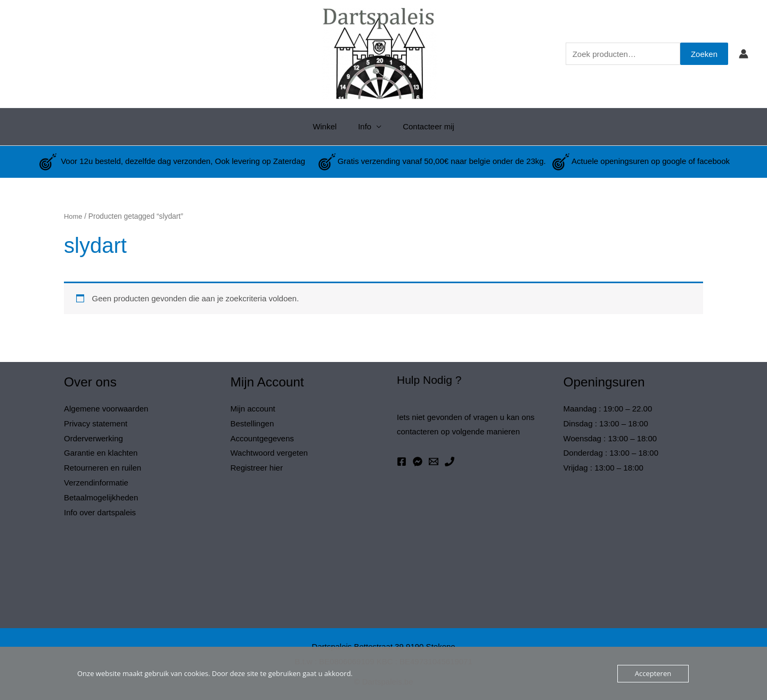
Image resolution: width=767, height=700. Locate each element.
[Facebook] (402, 462)
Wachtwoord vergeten (269, 453)
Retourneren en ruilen (103, 468)
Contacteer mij (423, 126)
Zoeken (704, 54)
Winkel (330, 126)
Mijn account (253, 409)
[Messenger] (418, 462)
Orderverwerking (93, 438)
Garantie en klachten (101, 453)
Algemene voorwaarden (106, 409)
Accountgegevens (262, 438)
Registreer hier (257, 468)
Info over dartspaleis (100, 512)
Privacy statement (96, 423)
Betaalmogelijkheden (101, 497)
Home (74, 216)
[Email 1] (434, 462)
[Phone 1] (450, 462)
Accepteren (653, 673)
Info (365, 126)
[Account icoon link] (744, 54)
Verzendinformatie (96, 483)
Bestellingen (252, 423)
